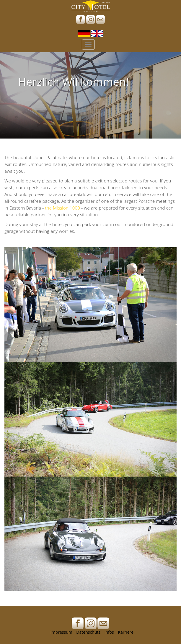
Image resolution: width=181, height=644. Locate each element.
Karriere (126, 632)
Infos (109, 632)
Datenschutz (88, 632)
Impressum (61, 632)
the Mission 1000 (62, 208)
